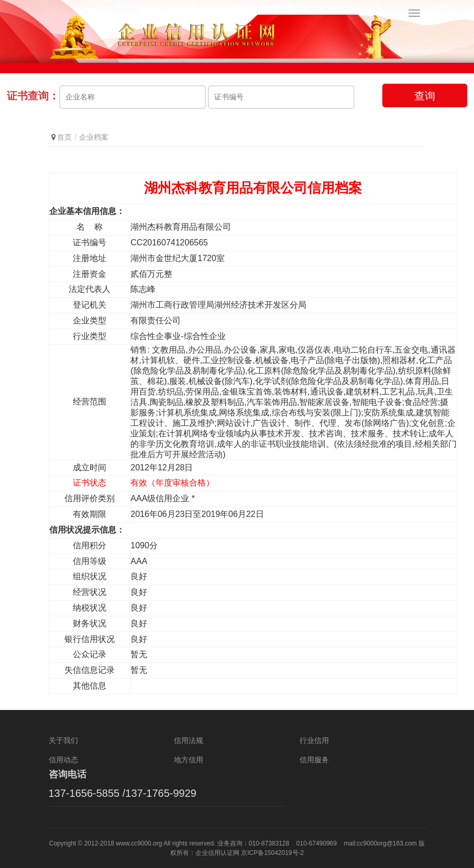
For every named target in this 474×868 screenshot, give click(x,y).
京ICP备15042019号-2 (272, 853)
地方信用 (189, 760)
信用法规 (189, 740)
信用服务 (314, 760)
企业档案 (94, 137)
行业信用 (314, 740)
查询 (425, 96)
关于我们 (63, 740)
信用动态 (63, 760)
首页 (64, 137)
